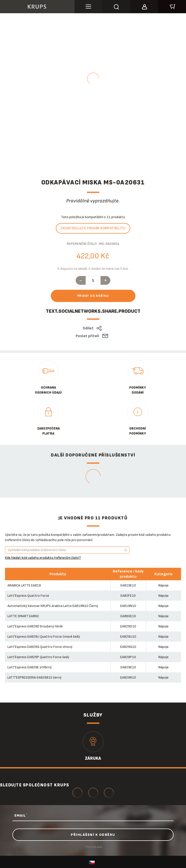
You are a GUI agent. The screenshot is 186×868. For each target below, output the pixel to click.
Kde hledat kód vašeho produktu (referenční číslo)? (43, 558)
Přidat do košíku (93, 296)
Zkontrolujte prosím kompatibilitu (93, 228)
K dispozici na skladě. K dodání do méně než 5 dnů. (93, 269)
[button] (144, 6)
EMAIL (21, 815)
